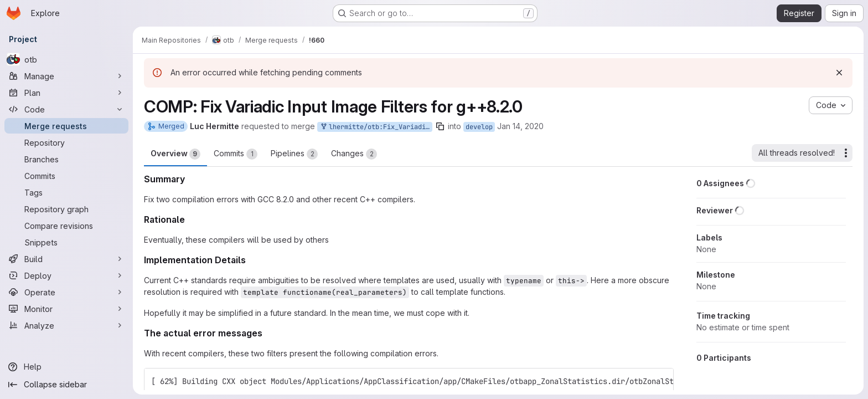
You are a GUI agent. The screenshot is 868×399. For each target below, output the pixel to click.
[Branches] (66, 159)
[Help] (66, 367)
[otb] (66, 59)
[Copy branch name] (440, 126)
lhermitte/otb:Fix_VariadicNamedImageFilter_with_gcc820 (376, 127)
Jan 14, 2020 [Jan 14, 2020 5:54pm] (520, 126)
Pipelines (294, 154)
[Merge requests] (66, 126)
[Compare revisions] (66, 226)
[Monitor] (66, 309)
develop (479, 127)
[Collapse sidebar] (66, 385)
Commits (236, 154)
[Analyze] (66, 325)
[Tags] (66, 192)
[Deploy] (66, 275)
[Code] (66, 109)
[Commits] (66, 176)
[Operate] (66, 292)
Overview (175, 154)
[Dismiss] (839, 73)
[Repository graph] (66, 209)
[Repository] (66, 142)
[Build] (66, 259)
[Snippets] (66, 242)
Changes (354, 154)
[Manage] (66, 76)
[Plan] (66, 93)
